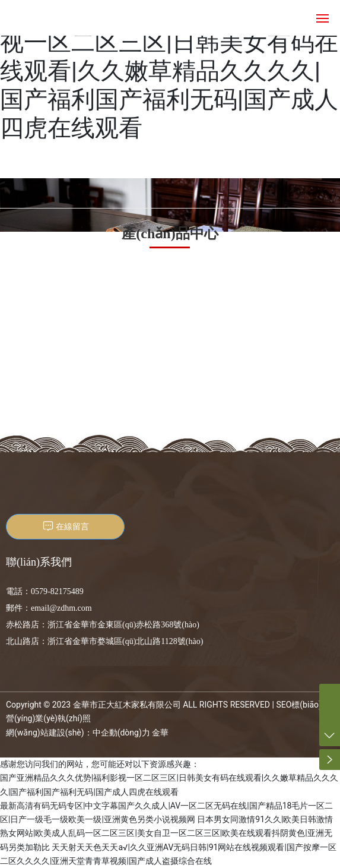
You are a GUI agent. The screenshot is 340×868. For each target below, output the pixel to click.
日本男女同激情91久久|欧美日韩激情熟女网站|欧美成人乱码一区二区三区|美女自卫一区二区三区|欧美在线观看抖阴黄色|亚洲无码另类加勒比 (166, 833)
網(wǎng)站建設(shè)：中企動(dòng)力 (78, 733)
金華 (160, 733)
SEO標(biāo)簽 (303, 705)
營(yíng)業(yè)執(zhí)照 (48, 718)
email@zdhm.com (61, 608)
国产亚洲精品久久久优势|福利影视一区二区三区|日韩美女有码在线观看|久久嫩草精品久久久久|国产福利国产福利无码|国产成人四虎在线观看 (169, 71)
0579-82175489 (57, 591)
